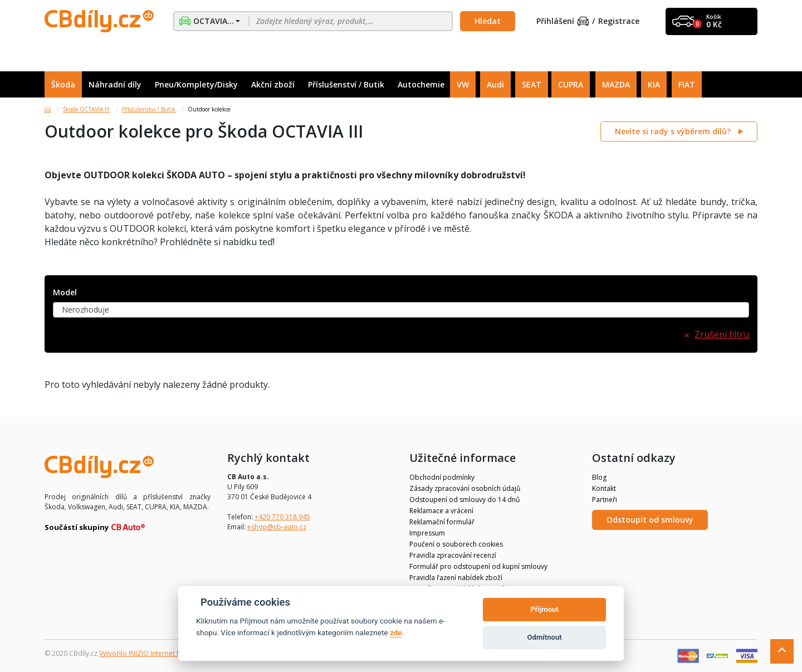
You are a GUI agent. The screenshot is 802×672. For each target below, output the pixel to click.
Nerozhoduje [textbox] (85, 310)
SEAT (532, 84)
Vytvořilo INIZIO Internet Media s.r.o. (156, 653)
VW (463, 84)
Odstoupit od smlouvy (650, 520)
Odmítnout (545, 637)
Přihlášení (563, 21)
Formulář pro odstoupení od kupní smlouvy (478, 566)
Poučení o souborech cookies (456, 544)
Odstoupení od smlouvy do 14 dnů (464, 500)
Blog (599, 477)
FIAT (687, 84)
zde (396, 632)
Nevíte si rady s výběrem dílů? (674, 131)
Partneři (605, 500)
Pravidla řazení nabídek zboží (456, 578)
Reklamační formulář (442, 522)
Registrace (619, 21)
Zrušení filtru (722, 335)
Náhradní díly (115, 84)
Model (65, 293)
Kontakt (604, 488)
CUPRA (571, 84)
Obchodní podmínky (442, 477)
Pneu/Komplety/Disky (196, 84)
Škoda (63, 84)
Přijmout (544, 609)
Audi (495, 84)
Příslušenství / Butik (346, 84)
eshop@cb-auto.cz (277, 527)
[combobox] (401, 310)
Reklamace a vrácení (441, 511)
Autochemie (421, 84)
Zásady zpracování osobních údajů (465, 488)
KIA (654, 84)
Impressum (427, 533)
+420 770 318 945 (282, 517)
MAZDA (616, 84)
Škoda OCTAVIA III (86, 109)
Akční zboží (273, 84)
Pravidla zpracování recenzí (453, 555)
